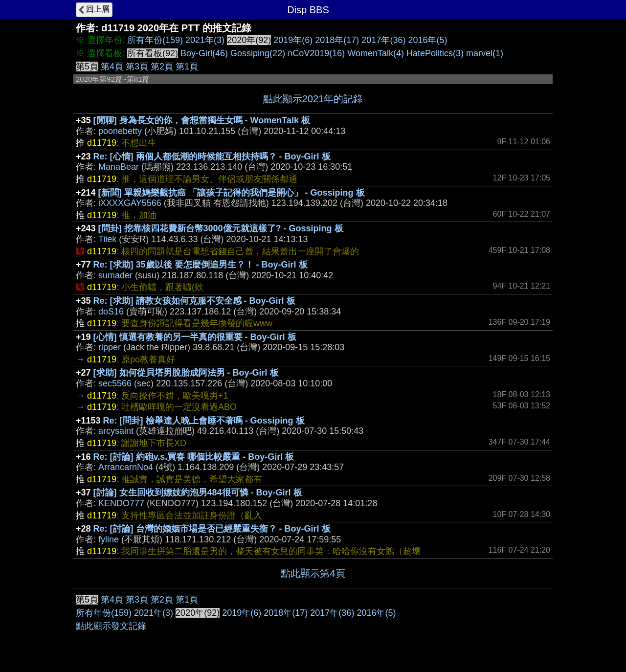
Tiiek (107, 239)
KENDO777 (121, 503)
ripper (110, 347)
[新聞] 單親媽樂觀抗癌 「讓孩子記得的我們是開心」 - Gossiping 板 (232, 193)
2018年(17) (337, 40)
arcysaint (116, 431)
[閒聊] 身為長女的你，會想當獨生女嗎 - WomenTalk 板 (202, 120)
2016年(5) (427, 40)
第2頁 (162, 67)
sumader (115, 275)
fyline (109, 539)
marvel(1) (485, 53)
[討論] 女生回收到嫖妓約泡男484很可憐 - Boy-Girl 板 (198, 493)
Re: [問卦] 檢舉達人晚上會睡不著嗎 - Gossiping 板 (204, 421)
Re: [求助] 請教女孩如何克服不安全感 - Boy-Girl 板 (194, 301)
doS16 (111, 312)
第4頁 (112, 67)
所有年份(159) (155, 40)
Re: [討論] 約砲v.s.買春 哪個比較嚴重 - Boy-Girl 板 (194, 457)
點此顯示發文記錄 (111, 626)
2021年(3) (205, 40)
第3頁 (137, 67)
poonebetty (120, 131)
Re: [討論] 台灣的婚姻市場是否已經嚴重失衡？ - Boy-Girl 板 (212, 529)
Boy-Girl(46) (204, 53)
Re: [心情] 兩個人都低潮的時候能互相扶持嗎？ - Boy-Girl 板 (212, 157)
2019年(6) (293, 40)
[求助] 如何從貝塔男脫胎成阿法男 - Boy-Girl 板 (186, 373)
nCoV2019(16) (316, 53)
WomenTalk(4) (376, 53)
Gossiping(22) (258, 53)
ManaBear (119, 167)
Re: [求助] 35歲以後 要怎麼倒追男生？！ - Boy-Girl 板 (201, 265)
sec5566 (115, 383)
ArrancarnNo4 (126, 467)
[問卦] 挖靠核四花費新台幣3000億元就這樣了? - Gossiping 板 (221, 228)
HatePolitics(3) (435, 53)
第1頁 (187, 67)
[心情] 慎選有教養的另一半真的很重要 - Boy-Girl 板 (195, 337)
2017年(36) (383, 40)
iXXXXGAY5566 (130, 203)
